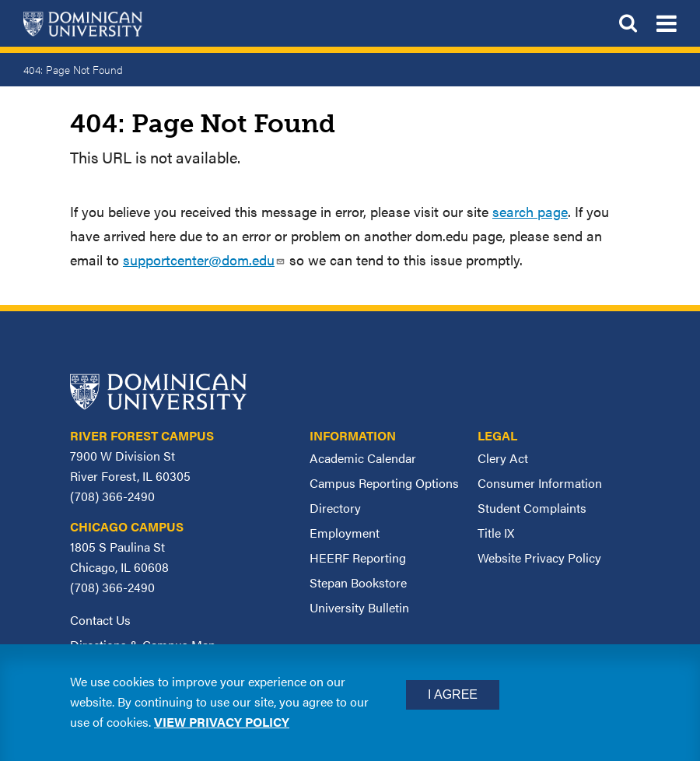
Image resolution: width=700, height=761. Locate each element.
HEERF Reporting (358, 558)
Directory (335, 508)
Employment (345, 533)
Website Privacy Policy (539, 558)
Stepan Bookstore (358, 582)
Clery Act (503, 458)
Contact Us (100, 620)
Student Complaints (532, 508)
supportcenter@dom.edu (204, 260)
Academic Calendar (363, 458)
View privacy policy (222, 722)
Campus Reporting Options (384, 483)
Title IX (496, 533)
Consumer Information (540, 483)
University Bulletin (359, 607)
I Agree (453, 694)
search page (530, 211)
